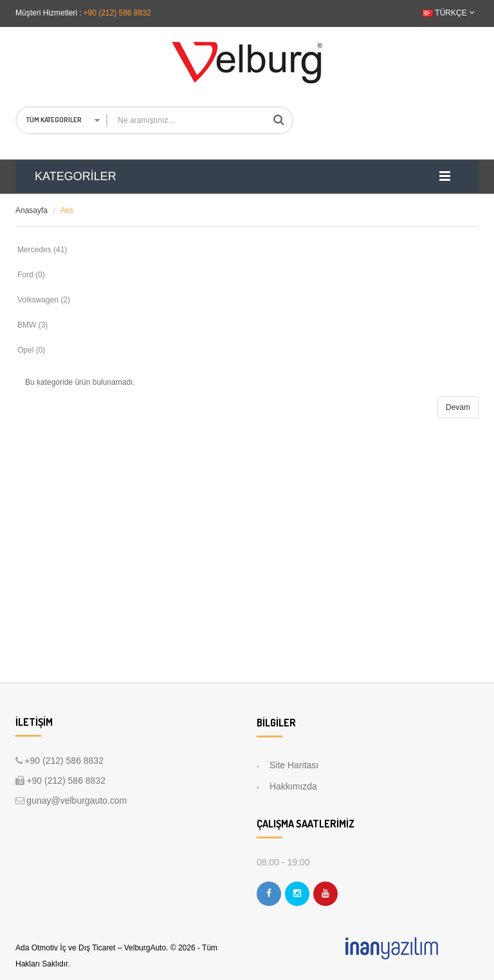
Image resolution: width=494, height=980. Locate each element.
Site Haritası (294, 765)
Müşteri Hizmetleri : (49, 13)
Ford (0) (31, 275)
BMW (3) (32, 325)
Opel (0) (31, 350)
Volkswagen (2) (44, 300)
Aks (67, 210)
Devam (458, 407)
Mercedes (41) (42, 250)
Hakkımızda (293, 786)
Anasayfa (32, 210)
